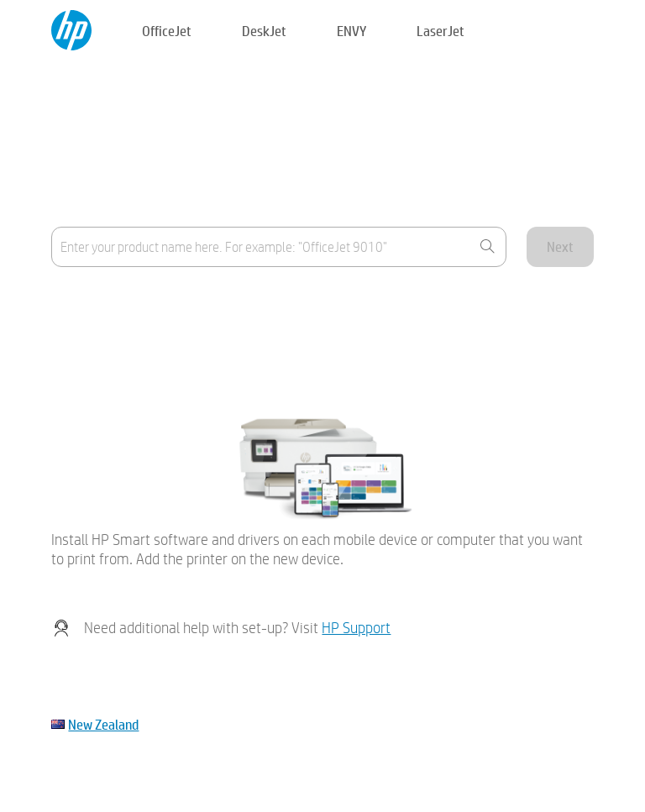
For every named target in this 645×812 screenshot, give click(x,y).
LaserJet (440, 31)
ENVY (351, 31)
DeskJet (264, 31)
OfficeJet (167, 31)
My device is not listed (109, 343)
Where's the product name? (125, 302)
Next (560, 246)
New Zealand (103, 724)
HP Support (356, 628)
